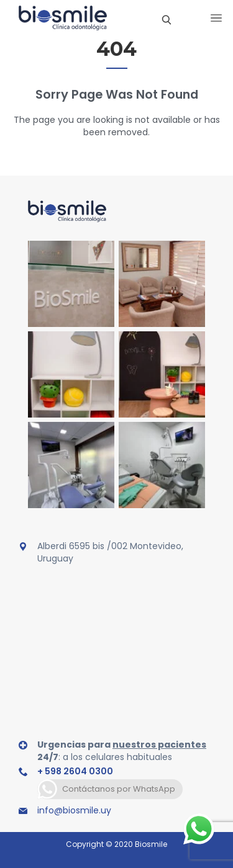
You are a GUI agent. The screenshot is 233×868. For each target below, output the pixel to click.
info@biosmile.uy (74, 810)
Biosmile (151, 844)
